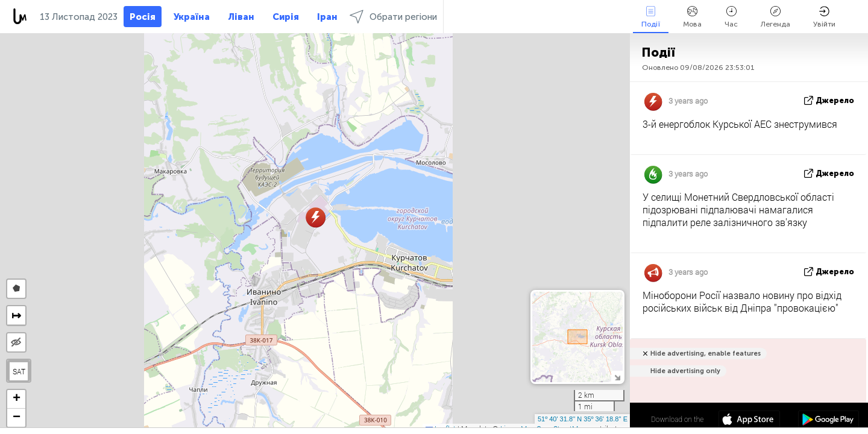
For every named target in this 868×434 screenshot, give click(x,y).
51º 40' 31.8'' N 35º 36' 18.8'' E (583, 419)
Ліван (241, 17)
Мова (692, 17)
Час (731, 17)
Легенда (775, 17)
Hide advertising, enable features (706, 354)
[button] (316, 217)
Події (651, 17)
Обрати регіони (393, 17)
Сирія (286, 17)
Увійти (824, 17)
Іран (327, 17)
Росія (143, 17)
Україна (192, 17)
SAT (19, 371)
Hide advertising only (685, 371)
